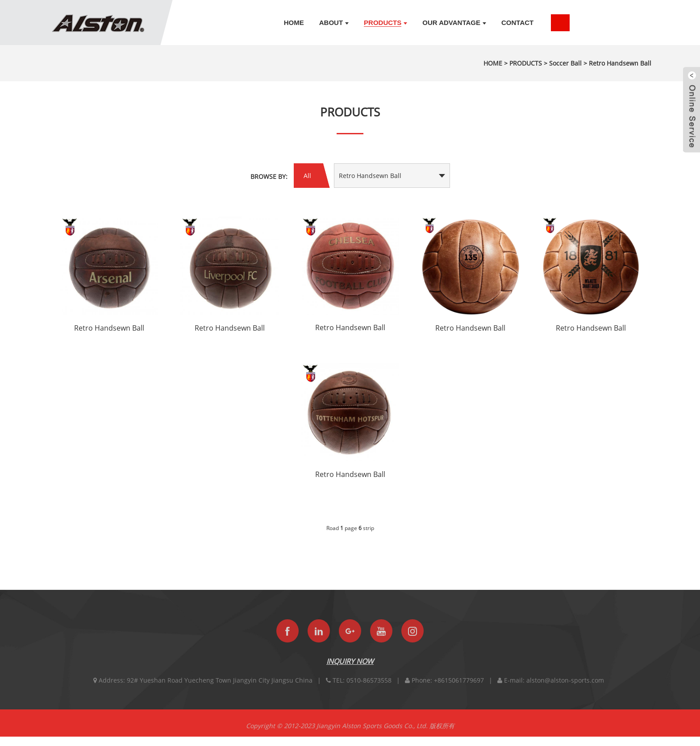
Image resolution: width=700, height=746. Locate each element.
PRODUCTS (526, 63)
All (307, 176)
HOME (493, 63)
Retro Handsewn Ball (620, 63)
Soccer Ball (565, 63)
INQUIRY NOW (350, 670)
